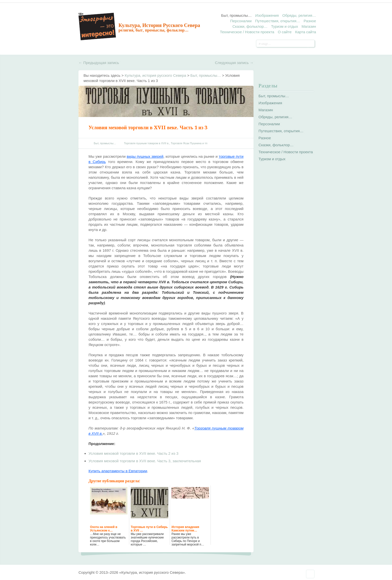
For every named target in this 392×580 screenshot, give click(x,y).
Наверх (310, 574)
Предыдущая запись (99, 63)
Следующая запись (234, 63)
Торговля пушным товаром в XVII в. (147, 143)
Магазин (309, 26)
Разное (310, 21)
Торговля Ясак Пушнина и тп (189, 143)
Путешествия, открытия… (277, 21)
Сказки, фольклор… (250, 26)
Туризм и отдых (284, 26)
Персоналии (241, 21)
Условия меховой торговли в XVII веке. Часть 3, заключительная (145, 461)
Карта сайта (305, 32)
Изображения (267, 15)
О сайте (285, 32)
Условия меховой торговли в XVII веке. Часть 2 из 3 (133, 453)
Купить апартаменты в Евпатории (118, 471)
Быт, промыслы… (236, 15)
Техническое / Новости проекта (247, 32)
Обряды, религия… (299, 15)
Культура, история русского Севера (159, 25)
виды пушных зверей (145, 156)
